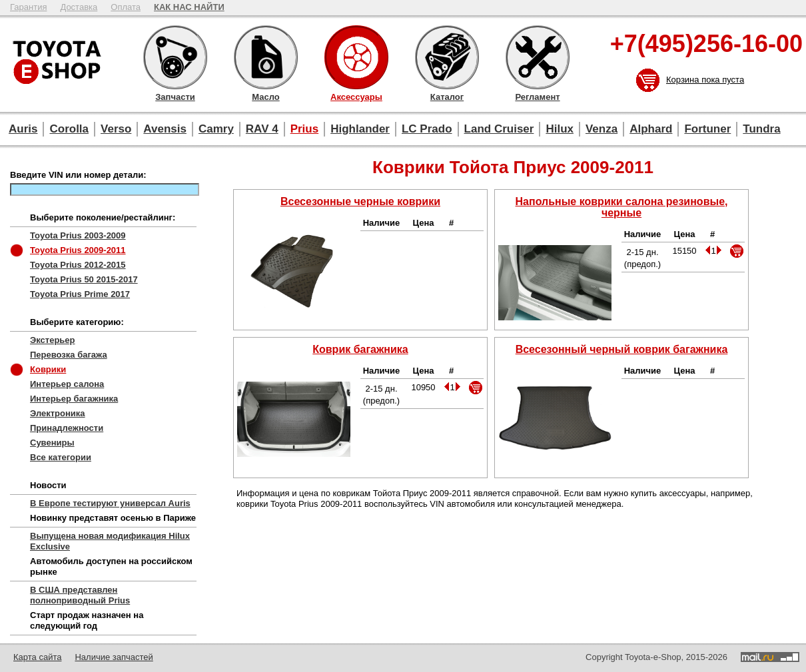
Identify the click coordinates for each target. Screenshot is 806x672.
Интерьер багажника (74, 399)
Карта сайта (37, 657)
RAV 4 (262, 129)
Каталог (447, 57)
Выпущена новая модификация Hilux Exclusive (110, 541)
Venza (602, 129)
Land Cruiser (499, 129)
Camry (216, 129)
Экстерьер (53, 340)
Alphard (651, 129)
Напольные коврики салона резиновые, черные (622, 207)
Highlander (360, 129)
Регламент (538, 57)
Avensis (165, 129)
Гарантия (28, 7)
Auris (23, 129)
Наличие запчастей (114, 657)
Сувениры (52, 443)
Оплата (126, 7)
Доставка (79, 7)
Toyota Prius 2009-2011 (78, 250)
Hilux (560, 129)
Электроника (58, 413)
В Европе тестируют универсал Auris (110, 503)
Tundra (761, 129)
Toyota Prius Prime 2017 (80, 294)
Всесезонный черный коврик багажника (622, 349)
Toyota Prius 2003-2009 (78, 235)
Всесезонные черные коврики (360, 201)
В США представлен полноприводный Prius (80, 595)
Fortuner (707, 129)
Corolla (69, 129)
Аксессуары (356, 57)
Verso (116, 129)
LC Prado (427, 129)
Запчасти (175, 57)
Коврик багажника (360, 349)
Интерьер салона (67, 384)
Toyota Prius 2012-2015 (78, 265)
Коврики (48, 369)
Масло (266, 57)
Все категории (61, 457)
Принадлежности (67, 428)
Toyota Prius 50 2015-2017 (84, 279)
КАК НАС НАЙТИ (189, 7)
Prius (305, 129)
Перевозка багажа (69, 355)
